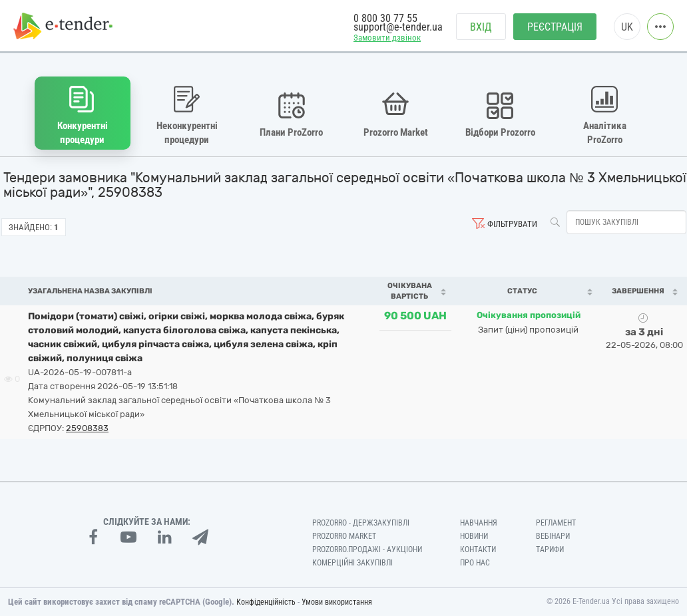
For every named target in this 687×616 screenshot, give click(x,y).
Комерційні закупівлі (352, 563)
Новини (474, 536)
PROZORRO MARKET (344, 536)
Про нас (475, 563)
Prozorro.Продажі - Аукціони (367, 549)
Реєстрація (555, 27)
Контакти (478, 549)
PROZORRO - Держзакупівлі (361, 523)
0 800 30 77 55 (385, 18)
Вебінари (553, 536)
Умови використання (337, 602)
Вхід (481, 27)
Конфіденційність (266, 602)
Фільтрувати (512, 224)
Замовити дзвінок (387, 38)
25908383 (87, 428)
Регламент (556, 523)
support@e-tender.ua (398, 27)
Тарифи (550, 549)
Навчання (479, 523)
